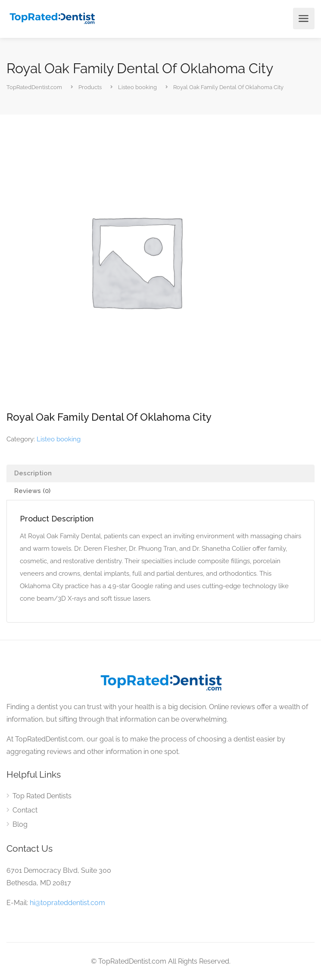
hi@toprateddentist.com (67, 903)
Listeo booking (59, 439)
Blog (20, 824)
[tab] (160, 473)
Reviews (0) (32, 491)
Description (33, 473)
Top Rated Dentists (42, 796)
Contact (25, 810)
